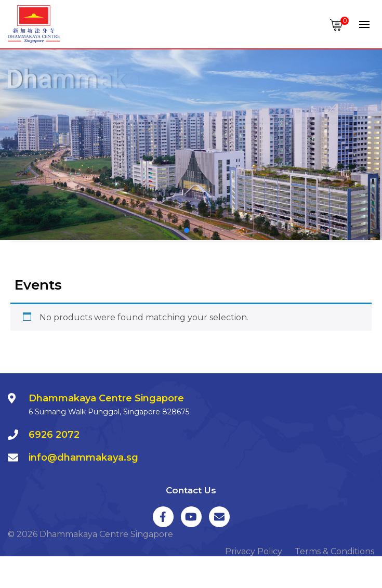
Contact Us (191, 490)
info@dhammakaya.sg (83, 458)
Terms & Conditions (334, 551)
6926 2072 (54, 435)
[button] (187, 230)
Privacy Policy (254, 551)
